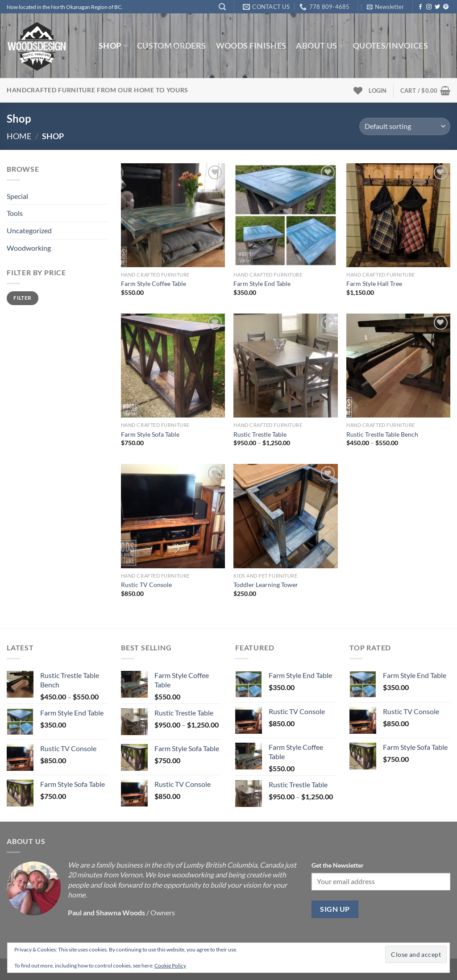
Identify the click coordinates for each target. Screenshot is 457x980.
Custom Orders (172, 46)
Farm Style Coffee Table (154, 283)
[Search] (222, 7)
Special (17, 196)
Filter (22, 298)
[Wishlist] (358, 91)
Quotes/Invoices (391, 46)
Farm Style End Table (262, 283)
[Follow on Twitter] (437, 7)
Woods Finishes (251, 46)
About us (319, 46)
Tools (15, 213)
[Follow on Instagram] (429, 7)
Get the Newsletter (338, 865)
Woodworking (29, 248)
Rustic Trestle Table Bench (382, 434)
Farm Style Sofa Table (150, 434)
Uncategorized (29, 230)
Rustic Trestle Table (260, 434)
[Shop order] (405, 126)
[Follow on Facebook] (420, 7)
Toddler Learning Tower (266, 585)
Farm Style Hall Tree (374, 283)
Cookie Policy (170, 966)
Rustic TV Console (146, 585)
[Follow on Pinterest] (446, 7)
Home (19, 136)
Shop (113, 46)
